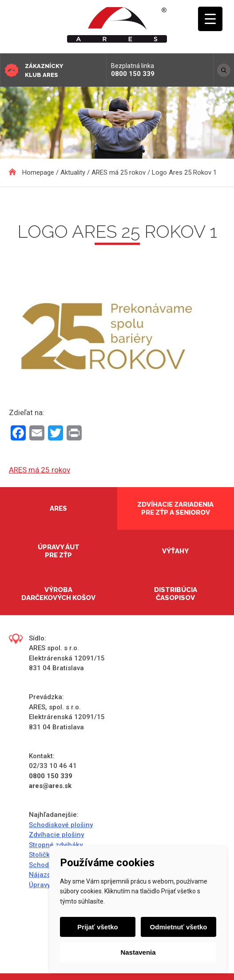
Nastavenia (138, 952)
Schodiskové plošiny (61, 825)
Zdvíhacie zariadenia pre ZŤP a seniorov (175, 508)
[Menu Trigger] (210, 19)
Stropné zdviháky (56, 845)
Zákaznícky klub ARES (44, 70)
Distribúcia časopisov (176, 594)
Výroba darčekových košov (58, 594)
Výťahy (175, 551)
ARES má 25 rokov (40, 470)
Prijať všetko (97, 927)
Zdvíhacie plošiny (56, 835)
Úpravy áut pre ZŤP (59, 551)
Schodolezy (47, 865)
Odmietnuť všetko (179, 927)
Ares (58, 508)
